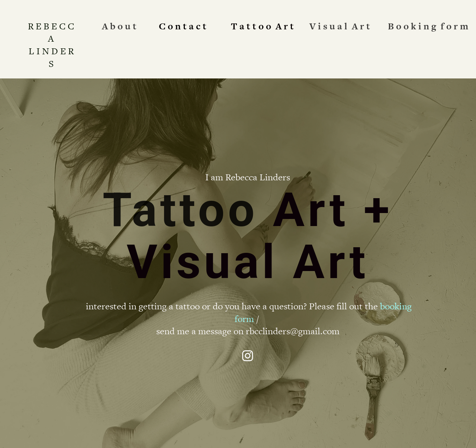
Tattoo (180, 210)
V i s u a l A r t (340, 26)
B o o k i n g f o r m (428, 26)
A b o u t (119, 26)
